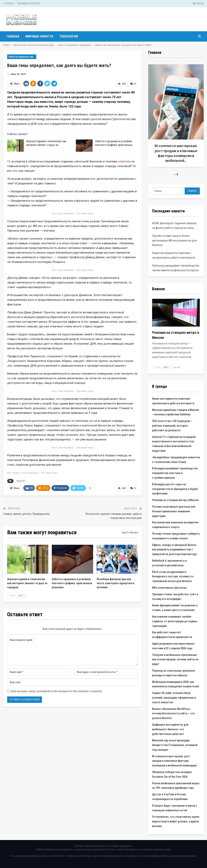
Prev (12, 596)
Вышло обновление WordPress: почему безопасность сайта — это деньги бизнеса (173, 714)
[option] (176, 117)
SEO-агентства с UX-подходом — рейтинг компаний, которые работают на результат (172, 426)
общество (21, 481)
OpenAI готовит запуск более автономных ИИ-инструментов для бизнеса (174, 241)
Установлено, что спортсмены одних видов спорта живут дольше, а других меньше (176, 821)
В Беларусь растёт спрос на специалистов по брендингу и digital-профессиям (175, 489)
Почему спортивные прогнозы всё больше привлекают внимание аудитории (174, 511)
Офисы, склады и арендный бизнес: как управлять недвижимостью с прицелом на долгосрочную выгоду (175, 550)
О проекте (9, 3)
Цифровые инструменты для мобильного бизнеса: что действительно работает (170, 729)
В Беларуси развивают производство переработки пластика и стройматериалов (175, 473)
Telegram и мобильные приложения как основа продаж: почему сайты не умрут (175, 660)
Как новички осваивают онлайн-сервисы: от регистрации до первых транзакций (175, 621)
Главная (13, 36)
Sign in (198, 3)
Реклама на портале (29, 3)
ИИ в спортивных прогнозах (169, 588)
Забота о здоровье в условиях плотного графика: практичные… (115, 143)
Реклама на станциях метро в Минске (175, 500)
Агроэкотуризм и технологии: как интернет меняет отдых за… (46, 143)
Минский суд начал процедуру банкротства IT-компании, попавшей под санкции (175, 745)
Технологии (69, 36)
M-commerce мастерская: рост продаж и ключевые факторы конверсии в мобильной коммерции (174, 761)
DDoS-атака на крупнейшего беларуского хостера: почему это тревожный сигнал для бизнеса (173, 577)
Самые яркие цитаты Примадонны (27, 514)
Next (22, 596)
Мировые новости (39, 36)
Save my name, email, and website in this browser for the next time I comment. (57, 691)
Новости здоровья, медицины (22, 57)
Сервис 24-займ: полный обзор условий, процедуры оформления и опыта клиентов (174, 698)
